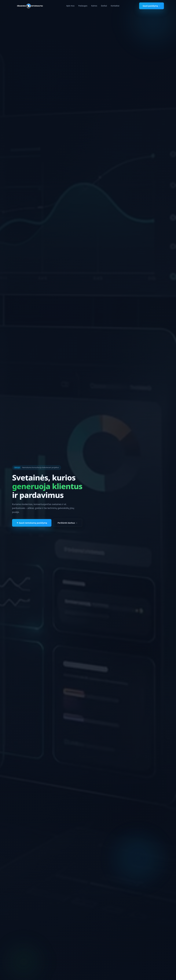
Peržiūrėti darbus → (68, 523)
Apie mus (70, 6)
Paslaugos (83, 6)
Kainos (94, 6)
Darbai (104, 6)
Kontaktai (115, 6)
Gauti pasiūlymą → (152, 6)
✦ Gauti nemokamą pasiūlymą (32, 523)
